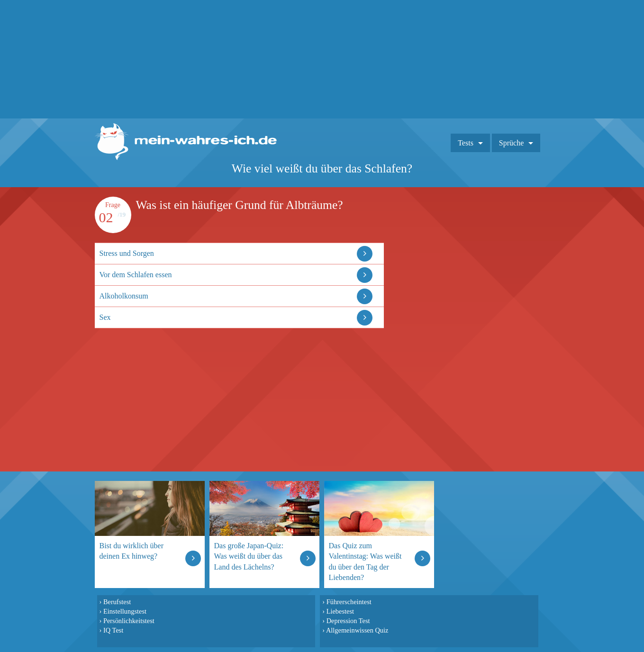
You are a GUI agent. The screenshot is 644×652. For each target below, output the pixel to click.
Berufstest (117, 602)
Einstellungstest (125, 611)
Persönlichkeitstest (129, 621)
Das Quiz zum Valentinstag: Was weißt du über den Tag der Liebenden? (365, 561)
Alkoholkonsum (124, 296)
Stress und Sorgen (127, 253)
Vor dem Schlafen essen (136, 275)
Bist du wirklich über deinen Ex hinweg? (132, 551)
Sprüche (511, 143)
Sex (105, 317)
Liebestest (340, 611)
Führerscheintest (349, 602)
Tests (466, 143)
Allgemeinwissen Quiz (357, 630)
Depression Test (348, 621)
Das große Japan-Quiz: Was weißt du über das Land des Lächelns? (249, 556)
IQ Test (113, 630)
